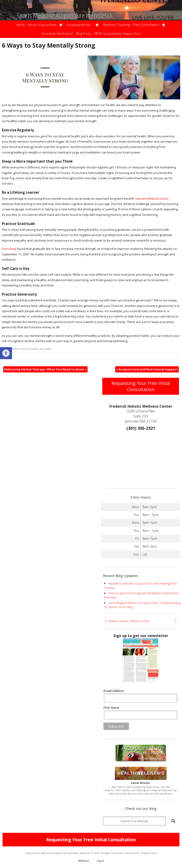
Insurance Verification (57, 33)
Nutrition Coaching (117, 25)
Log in (100, 861)
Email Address (114, 691)
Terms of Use (132, 853)
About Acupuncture (42, 25)
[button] (6, 353)
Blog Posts (84, 33)
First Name (111, 708)
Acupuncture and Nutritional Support (147, 369)
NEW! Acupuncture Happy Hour (118, 33)
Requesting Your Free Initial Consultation (141, 386)
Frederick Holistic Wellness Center (128, 621)
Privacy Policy (149, 853)
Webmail (83, 861)
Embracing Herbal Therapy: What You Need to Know (45, 369)
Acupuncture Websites (38, 853)
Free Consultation (146, 25)
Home (20, 25)
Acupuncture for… (80, 25)
